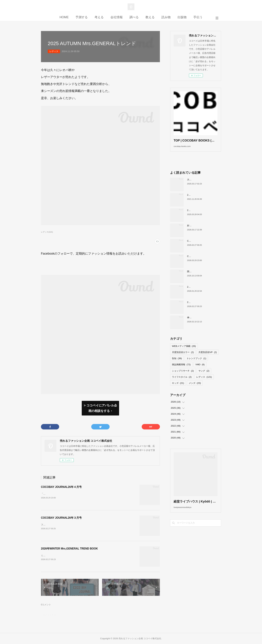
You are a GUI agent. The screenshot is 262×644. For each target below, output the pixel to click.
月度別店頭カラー (183, 357)
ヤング (204, 376)
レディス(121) (47, 232)
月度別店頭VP (208, 357)
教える (150, 17)
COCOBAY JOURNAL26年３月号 (61, 518)
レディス (54, 51)
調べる (134, 17)
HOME (64, 17)
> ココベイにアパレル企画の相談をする (100, 408)
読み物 (166, 17)
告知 (177, 364)
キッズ (178, 388)
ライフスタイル (182, 382)
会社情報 (117, 17)
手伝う (198, 17)
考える (99, 17)
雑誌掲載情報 (181, 370)
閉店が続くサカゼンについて (201, 277)
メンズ (195, 388)
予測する (82, 17)
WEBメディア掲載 (184, 351)
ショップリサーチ (183, 376)
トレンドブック (196, 364)
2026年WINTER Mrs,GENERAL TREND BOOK (69, 549)
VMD (200, 370)
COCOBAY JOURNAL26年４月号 (61, 487)
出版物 (182, 17)
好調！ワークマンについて (200, 231)
